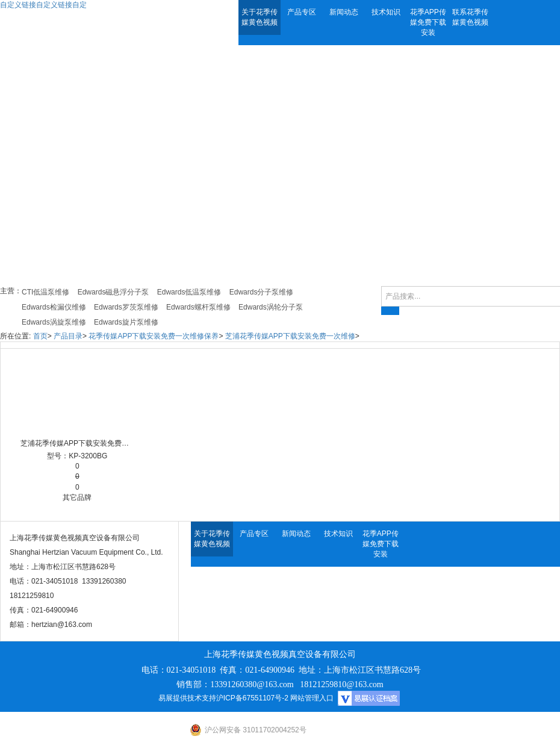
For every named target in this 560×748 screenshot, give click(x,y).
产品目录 (68, 336)
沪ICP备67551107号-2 (252, 698)
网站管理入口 (312, 698)
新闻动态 (344, 12)
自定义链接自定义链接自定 (43, 5)
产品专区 (302, 12)
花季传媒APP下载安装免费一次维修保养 (154, 336)
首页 (40, 336)
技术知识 (386, 12)
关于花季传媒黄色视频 (260, 17)
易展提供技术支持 (187, 698)
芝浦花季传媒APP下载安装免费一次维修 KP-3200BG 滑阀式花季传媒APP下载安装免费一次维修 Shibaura (77, 443)
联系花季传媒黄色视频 (470, 17)
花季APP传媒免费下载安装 (428, 22)
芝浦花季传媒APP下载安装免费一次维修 (290, 336)
